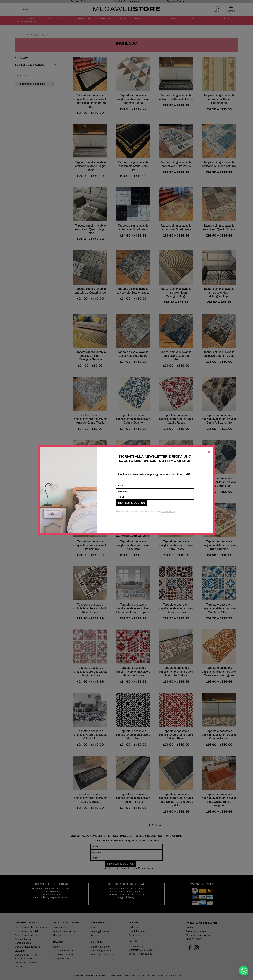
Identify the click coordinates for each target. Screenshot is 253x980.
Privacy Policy (168, 512)
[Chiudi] (209, 452)
